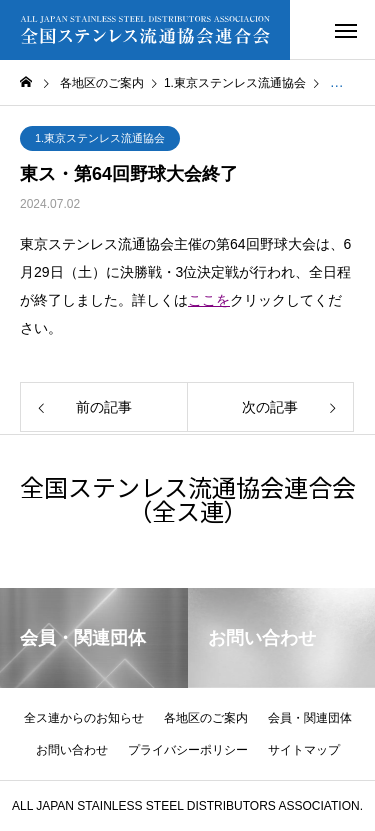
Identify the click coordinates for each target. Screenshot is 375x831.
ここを (209, 300)
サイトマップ (304, 750)
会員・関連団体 (310, 718)
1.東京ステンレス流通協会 (100, 138)
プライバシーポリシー (188, 750)
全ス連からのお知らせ (84, 718)
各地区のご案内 (206, 718)
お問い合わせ (72, 750)
